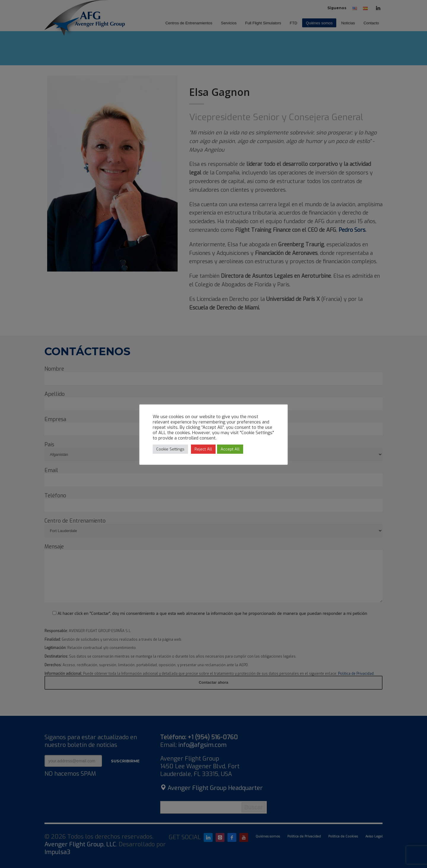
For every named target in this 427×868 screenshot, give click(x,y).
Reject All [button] (203, 449)
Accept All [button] (230, 449)
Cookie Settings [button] (170, 449)
